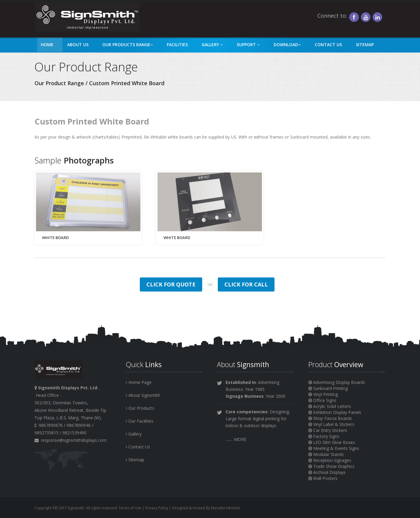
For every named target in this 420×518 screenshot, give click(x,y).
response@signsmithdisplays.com (70, 440)
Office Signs (322, 400)
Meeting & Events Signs (334, 448)
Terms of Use (130, 508)
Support (248, 45)
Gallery (212, 45)
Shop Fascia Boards (330, 418)
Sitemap (365, 45)
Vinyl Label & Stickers (331, 424)
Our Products (140, 408)
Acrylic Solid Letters (330, 406)
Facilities (177, 45)
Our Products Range (128, 45)
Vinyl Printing (323, 394)
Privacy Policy (157, 508)
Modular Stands (326, 454)
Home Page (139, 382)
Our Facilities (139, 421)
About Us (78, 45)
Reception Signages (330, 460)
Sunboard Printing (328, 388)
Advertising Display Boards (337, 382)
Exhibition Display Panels (335, 412)
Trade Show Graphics (331, 466)
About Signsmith (143, 395)
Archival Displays (327, 472)
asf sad (87, 16)
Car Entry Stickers (328, 430)
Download (287, 45)
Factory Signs (324, 436)
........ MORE (236, 439)
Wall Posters (323, 478)
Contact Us (328, 45)
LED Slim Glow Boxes (332, 442)
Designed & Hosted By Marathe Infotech (206, 508)
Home (47, 45)
